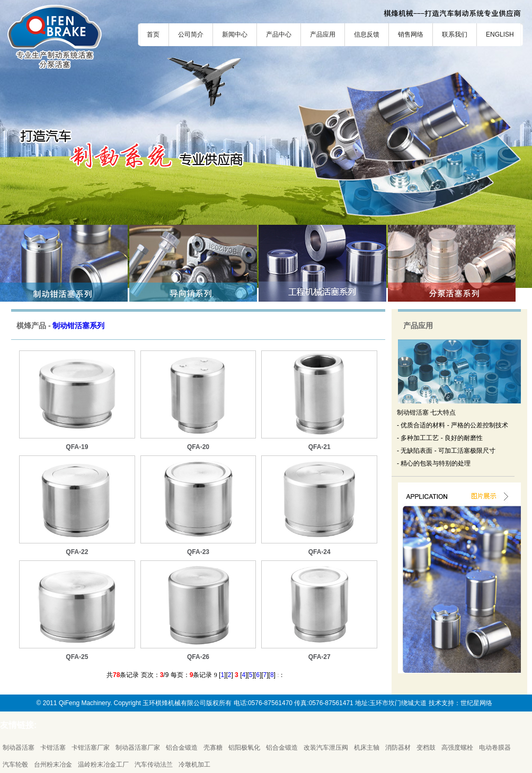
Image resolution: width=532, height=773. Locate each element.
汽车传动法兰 (154, 765)
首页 (153, 34)
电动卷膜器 (495, 748)
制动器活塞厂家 (138, 748)
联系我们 (455, 34)
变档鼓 (426, 748)
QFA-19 (77, 447)
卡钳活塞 (53, 748)
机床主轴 (367, 748)
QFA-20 (198, 447)
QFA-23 (198, 552)
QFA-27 (320, 657)
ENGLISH (500, 34)
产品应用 (323, 34)
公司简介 (191, 34)
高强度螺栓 (457, 748)
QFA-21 (320, 447)
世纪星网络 (476, 703)
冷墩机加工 (194, 765)
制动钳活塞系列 (78, 326)
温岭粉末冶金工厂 (103, 765)
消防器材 (398, 748)
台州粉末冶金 (53, 765)
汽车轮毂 (15, 765)
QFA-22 (77, 552)
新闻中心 (235, 34)
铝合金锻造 (182, 748)
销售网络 (411, 34)
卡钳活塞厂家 (91, 748)
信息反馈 (367, 34)
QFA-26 (198, 657)
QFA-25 (77, 657)
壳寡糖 (213, 748)
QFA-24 (320, 552)
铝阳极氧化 (244, 748)
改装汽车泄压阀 (326, 748)
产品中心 (279, 34)
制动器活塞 (19, 748)
